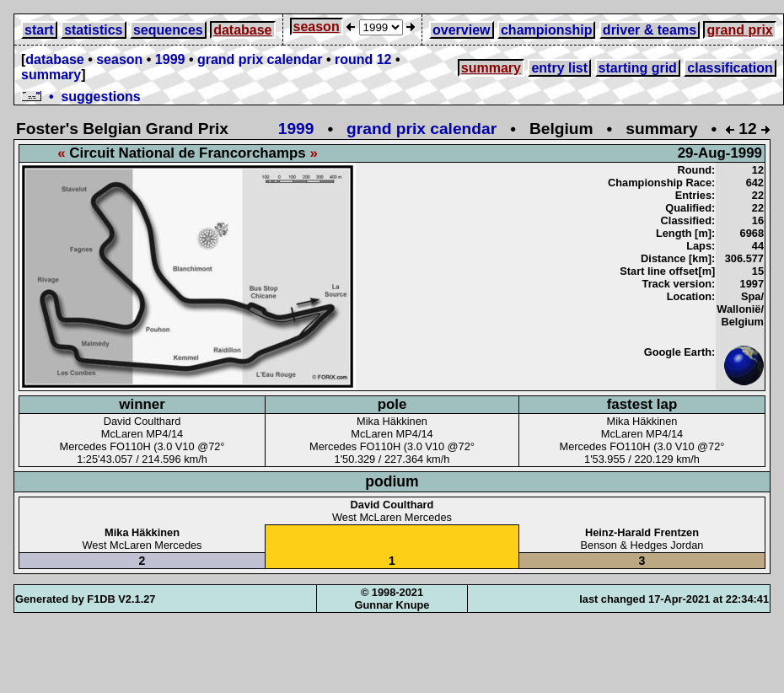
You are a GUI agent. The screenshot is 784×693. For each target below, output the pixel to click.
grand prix (739, 30)
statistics (93, 30)
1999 (170, 59)
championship (546, 30)
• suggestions (81, 97)
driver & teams (650, 30)
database (242, 30)
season (317, 27)
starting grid (638, 68)
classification (730, 68)
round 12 (363, 59)
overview (461, 30)
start (39, 30)
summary (51, 75)
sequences (168, 30)
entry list (559, 68)
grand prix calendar (260, 59)
